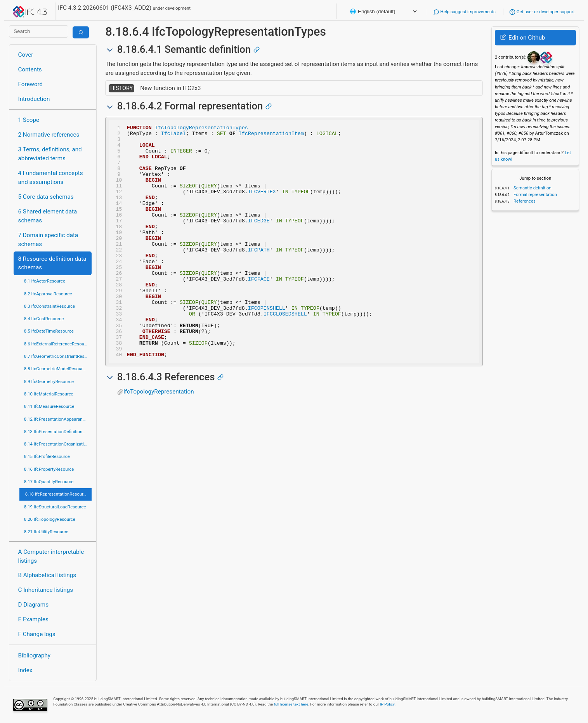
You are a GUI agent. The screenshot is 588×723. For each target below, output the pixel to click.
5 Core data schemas (46, 197)
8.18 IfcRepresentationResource (57, 494)
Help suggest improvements (464, 12)
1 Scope (29, 120)
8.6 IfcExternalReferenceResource (57, 344)
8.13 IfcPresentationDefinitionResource (58, 432)
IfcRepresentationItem (271, 135)
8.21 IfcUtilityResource (46, 532)
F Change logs (37, 634)
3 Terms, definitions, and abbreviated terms (50, 154)
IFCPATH (259, 275)
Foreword (31, 84)
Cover (26, 55)
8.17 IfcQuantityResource (49, 482)
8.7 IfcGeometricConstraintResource (58, 356)
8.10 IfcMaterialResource (49, 394)
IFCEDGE (259, 240)
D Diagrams (33, 605)
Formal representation (535, 194)
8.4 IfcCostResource (44, 319)
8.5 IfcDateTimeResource (49, 331)
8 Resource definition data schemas (52, 263)
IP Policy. (388, 704)
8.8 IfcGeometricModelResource (56, 369)
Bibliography (34, 655)
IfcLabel (173, 135)
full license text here (291, 704)
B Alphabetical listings (47, 575)
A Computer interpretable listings (51, 556)
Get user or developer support (542, 12)
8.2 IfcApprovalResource (48, 294)
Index (25, 670)
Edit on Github (523, 38)
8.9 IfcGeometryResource (49, 381)
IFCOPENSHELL (267, 345)
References (524, 201)
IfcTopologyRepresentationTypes (201, 128)
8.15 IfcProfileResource (47, 456)
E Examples (33, 619)
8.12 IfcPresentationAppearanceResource (58, 419)
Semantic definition (532, 188)
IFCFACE (259, 310)
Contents (30, 69)
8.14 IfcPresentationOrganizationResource (58, 444)
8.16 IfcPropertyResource (49, 469)
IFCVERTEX (262, 205)
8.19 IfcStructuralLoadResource (55, 507)
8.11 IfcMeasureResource (49, 406)
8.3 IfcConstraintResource (49, 306)
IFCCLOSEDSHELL (285, 352)
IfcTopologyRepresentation (159, 438)
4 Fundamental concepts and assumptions (51, 178)
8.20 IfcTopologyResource (50, 519)
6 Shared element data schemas (48, 216)
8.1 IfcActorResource (45, 281)
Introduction (34, 99)
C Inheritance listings (46, 590)
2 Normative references (49, 135)
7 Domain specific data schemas (48, 240)
